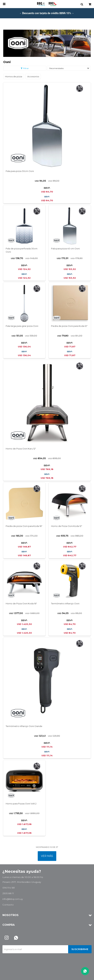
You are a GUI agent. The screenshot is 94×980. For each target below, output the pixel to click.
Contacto (8, 905)
